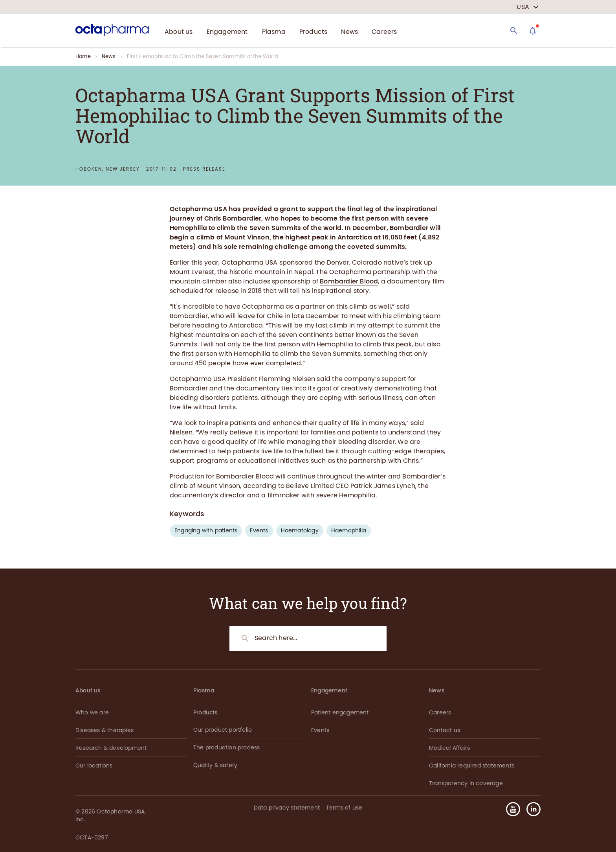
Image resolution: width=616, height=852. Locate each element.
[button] (530, 809)
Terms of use (344, 808)
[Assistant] (533, 31)
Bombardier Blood (349, 281)
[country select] (528, 7)
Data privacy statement (287, 808)
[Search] (514, 31)
